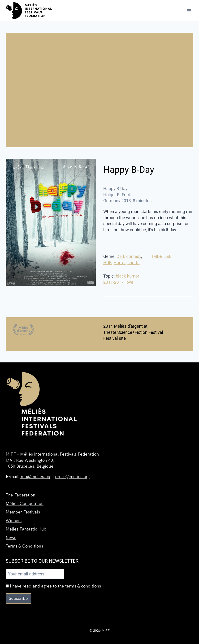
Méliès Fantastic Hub (26, 529)
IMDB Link (162, 256)
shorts (133, 263)
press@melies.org (72, 476)
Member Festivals (23, 512)
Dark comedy (129, 256)
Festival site (115, 338)
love (129, 282)
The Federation (20, 495)
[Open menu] (189, 11)
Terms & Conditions (24, 546)
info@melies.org (35, 476)
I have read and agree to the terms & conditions (53, 586)
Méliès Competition (25, 503)
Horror (120, 263)
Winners (14, 520)
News (11, 537)
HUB (108, 263)
